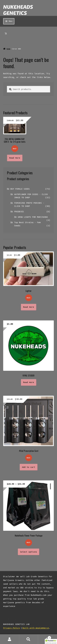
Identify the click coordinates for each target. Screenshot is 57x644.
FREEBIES (19, 212)
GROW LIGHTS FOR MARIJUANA (33, 217)
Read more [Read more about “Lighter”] (29, 307)
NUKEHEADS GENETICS (18, 10)
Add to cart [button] (29, 467)
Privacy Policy (12, 628)
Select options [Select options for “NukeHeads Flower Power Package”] (28, 552)
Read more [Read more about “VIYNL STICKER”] (29, 382)
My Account (10, 639)
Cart (45, 637)
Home (8, 49)
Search (29, 639)
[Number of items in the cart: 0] (6, 33)
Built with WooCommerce (36, 628)
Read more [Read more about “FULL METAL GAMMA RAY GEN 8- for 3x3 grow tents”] (15, 158)
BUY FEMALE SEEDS (20, 189)
